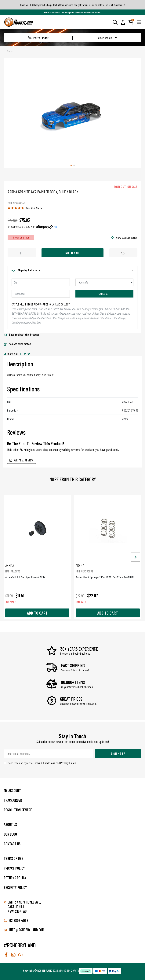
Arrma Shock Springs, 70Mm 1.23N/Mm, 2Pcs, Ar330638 (108, 571)
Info (55, 226)
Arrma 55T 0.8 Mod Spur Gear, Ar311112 (37, 571)
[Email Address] (48, 754)
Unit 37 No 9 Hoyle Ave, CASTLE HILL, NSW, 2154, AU (24, 907)
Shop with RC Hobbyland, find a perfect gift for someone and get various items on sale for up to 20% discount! (73, 5)
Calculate (104, 294)
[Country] (105, 282)
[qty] (41, 282)
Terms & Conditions (44, 763)
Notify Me (72, 253)
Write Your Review (34, 208)
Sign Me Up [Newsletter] (118, 753)
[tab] (71, 166)
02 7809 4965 (16, 920)
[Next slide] (135, 557)
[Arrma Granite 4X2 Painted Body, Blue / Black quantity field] (22, 253)
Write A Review (22, 460)
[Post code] (41, 294)
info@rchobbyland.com (24, 930)
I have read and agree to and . (40, 763)
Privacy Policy (68, 763)
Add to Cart (37, 613)
